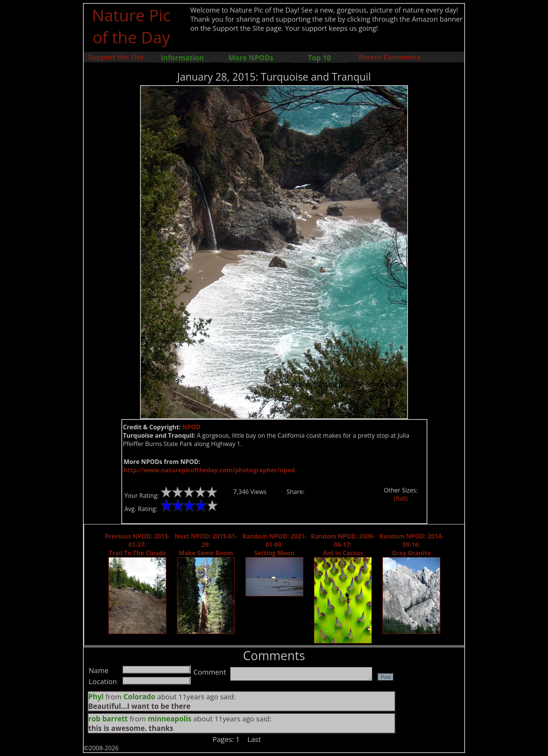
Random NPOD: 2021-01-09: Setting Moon (275, 545)
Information (182, 58)
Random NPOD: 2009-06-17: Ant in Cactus (343, 545)
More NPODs (251, 58)
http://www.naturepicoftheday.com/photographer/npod (209, 470)
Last (254, 739)
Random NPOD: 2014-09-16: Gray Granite (412, 545)
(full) (401, 499)
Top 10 (319, 58)
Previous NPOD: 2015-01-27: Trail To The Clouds (137, 545)
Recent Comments (389, 57)
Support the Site (116, 57)
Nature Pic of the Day (131, 26)
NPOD (191, 427)
